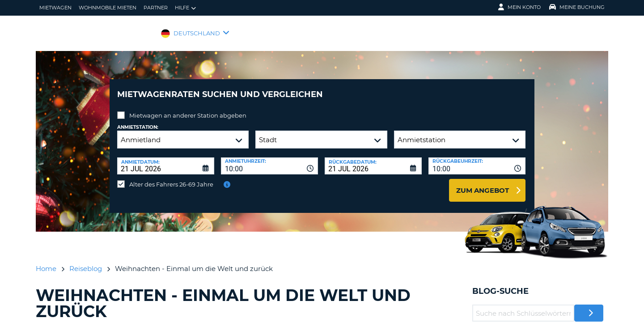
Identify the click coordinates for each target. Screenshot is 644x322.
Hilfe (185, 8)
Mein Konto (519, 7)
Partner (156, 8)
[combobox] (269, 159)
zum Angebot (483, 184)
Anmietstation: (138, 121)
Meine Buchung (577, 7)
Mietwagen (55, 8)
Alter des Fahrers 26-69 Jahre (171, 178)
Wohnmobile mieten (108, 8)
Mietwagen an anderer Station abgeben (188, 109)
